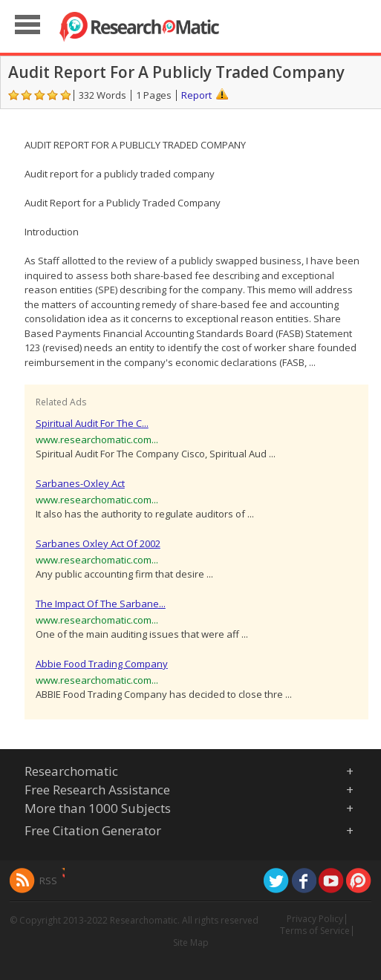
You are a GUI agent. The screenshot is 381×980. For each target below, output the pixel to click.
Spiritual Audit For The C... (92, 423)
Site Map (191, 943)
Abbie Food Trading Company (102, 664)
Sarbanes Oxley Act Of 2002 (98, 543)
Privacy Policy (315, 919)
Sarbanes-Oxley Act (80, 483)
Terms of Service (315, 931)
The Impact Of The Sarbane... (101, 604)
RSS (48, 881)
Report (196, 95)
